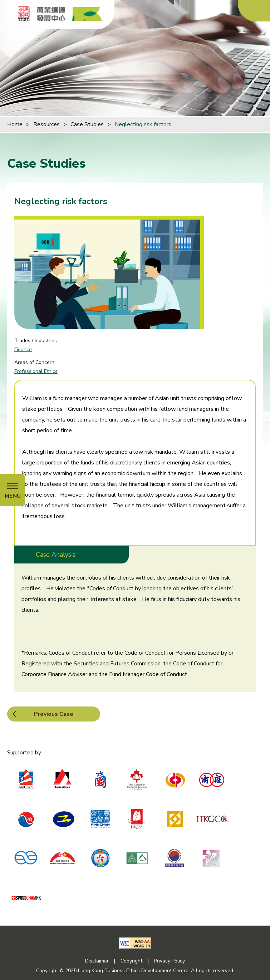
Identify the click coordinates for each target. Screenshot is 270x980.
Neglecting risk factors (143, 124)
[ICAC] (24, 14)
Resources (46, 124)
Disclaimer (97, 961)
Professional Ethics (36, 371)
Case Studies (87, 124)
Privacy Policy (170, 961)
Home (15, 124)
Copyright (131, 961)
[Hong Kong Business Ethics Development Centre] (70, 14)
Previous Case (54, 714)
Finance (23, 349)
